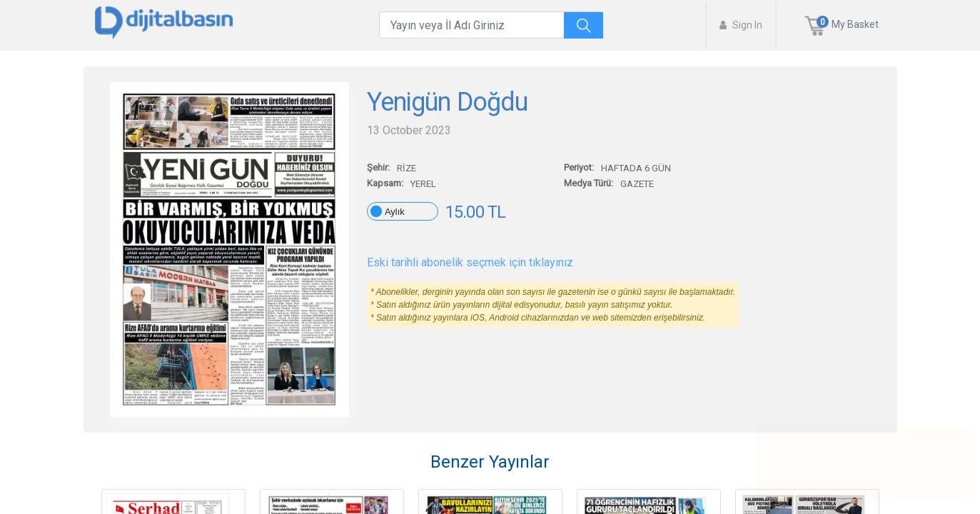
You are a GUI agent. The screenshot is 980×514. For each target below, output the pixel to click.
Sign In (741, 25)
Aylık (395, 212)
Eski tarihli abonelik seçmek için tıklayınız (470, 262)
